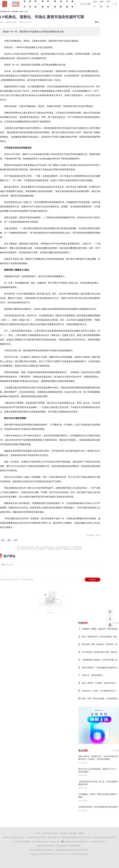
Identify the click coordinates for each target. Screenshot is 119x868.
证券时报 (15, 11)
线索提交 (81, 833)
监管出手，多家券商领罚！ (93, 675)
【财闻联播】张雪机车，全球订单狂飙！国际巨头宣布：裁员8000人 (100, 660)
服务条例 (46, 833)
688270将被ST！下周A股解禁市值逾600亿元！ (100, 668)
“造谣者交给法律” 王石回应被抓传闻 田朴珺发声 (98, 807)
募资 (9, 540)
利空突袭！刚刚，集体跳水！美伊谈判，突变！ (100, 644)
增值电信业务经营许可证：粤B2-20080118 (44, 837)
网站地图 (73, 833)
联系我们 (55, 833)
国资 (16, 540)
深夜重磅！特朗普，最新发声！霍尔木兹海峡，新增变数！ (100, 629)
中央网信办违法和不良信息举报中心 (76, 842)
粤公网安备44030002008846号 (105, 837)
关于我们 (38, 833)
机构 (3, 540)
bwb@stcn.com (55, 842)
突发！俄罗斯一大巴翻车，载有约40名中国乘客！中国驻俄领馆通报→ (100, 683)
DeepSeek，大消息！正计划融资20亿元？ (99, 691)
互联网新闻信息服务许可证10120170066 (76, 837)
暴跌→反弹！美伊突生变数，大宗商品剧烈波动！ (100, 699)
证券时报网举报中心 (99, 842)
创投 (21, 11)
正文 (26, 11)
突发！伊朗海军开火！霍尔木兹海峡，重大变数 (100, 637)
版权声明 (64, 833)
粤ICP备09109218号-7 (18, 837)
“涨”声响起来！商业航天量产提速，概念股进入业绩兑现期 (100, 652)
